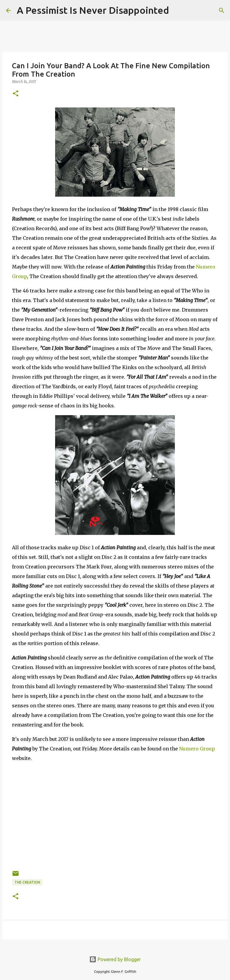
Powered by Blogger (115, 959)
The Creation (27, 882)
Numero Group (197, 749)
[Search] (177, 10)
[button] (16, 94)
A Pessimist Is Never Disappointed (93, 10)
